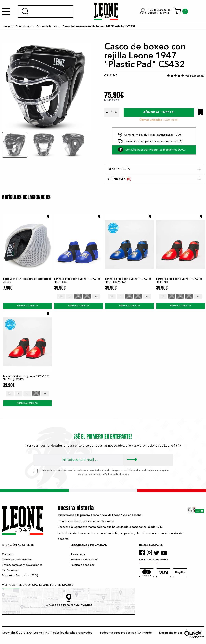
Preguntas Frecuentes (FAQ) (20, 576)
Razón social (10, 570)
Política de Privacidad (84, 560)
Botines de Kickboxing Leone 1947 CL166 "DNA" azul (77, 280)
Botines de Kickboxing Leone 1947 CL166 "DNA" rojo (179, 280)
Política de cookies (83, 565)
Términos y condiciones (17, 560)
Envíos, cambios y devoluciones (22, 565)
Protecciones (23, 26)
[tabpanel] (46, 87)
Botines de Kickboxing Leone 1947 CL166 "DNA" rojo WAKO (26, 378)
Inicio (7, 26)
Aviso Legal (78, 554)
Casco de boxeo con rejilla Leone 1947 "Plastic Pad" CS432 (99, 26)
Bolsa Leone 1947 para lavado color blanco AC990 (27, 280)
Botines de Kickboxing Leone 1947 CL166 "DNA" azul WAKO (128, 280)
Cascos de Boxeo (47, 26)
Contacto (8, 554)
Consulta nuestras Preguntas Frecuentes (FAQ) (152, 150)
